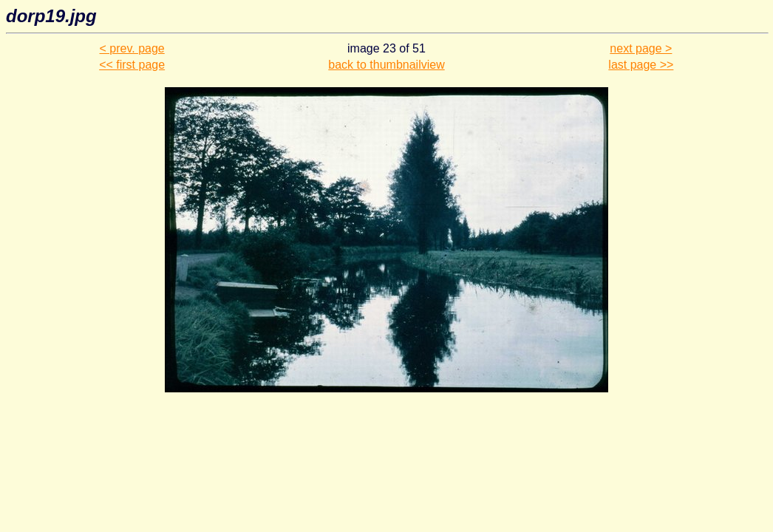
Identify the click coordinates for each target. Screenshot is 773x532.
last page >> (641, 65)
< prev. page (132, 48)
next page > (641, 48)
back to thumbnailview (386, 65)
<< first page (132, 65)
